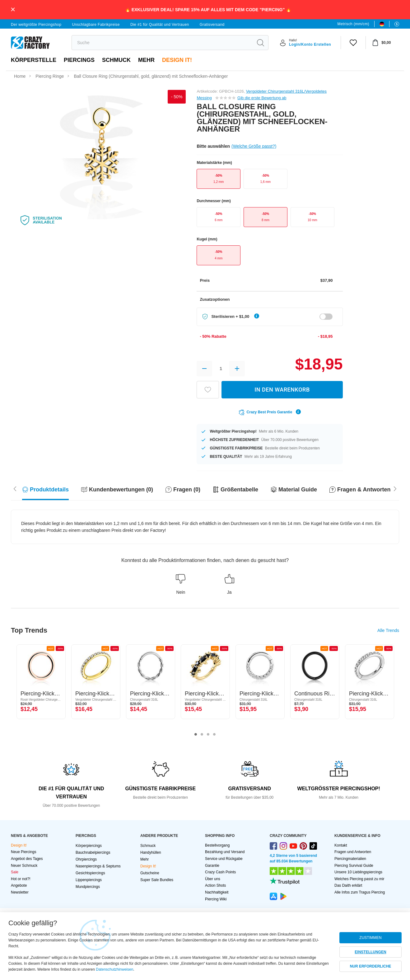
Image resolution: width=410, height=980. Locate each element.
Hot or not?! (21, 879)
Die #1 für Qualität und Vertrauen (160, 25)
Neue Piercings (23, 852)
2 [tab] (202, 735)
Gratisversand (212, 25)
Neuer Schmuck (24, 866)
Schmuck (116, 60)
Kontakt (341, 845)
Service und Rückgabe (224, 859)
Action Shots (215, 885)
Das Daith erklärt (348, 885)
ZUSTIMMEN (370, 938)
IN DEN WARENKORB (282, 390)
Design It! (177, 60)
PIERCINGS (79, 60)
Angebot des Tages (27, 859)
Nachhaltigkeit (217, 892)
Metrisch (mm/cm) (353, 24)
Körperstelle (34, 60)
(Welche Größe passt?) (254, 146)
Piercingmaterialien (350, 859)
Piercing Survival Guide (354, 866)
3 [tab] (208, 735)
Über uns (213, 879)
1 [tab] (196, 735)
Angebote (19, 885)
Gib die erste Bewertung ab (262, 98)
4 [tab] (214, 735)
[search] (162, 43)
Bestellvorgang (217, 845)
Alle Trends (388, 630)
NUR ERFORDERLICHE (371, 966)
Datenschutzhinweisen (114, 969)
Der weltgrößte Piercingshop (36, 25)
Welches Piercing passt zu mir (359, 879)
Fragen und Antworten (353, 852)
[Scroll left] (395, 488)
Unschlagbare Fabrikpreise (96, 25)
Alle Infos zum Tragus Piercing (360, 892)
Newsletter (20, 892)
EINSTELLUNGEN (370, 952)
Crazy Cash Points (220, 872)
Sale (15, 872)
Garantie (212, 866)
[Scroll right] (15, 488)
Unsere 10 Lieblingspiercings (358, 872)
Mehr (146, 60)
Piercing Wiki (216, 899)
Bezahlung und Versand (225, 852)
